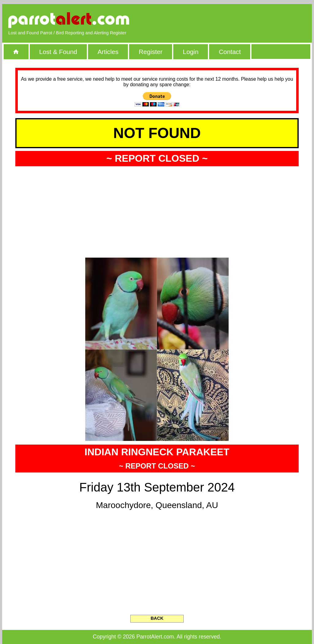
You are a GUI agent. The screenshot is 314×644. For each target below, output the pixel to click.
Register (150, 52)
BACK (157, 618)
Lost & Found (58, 52)
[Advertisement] (235, 20)
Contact (230, 52)
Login (191, 52)
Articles (108, 52)
